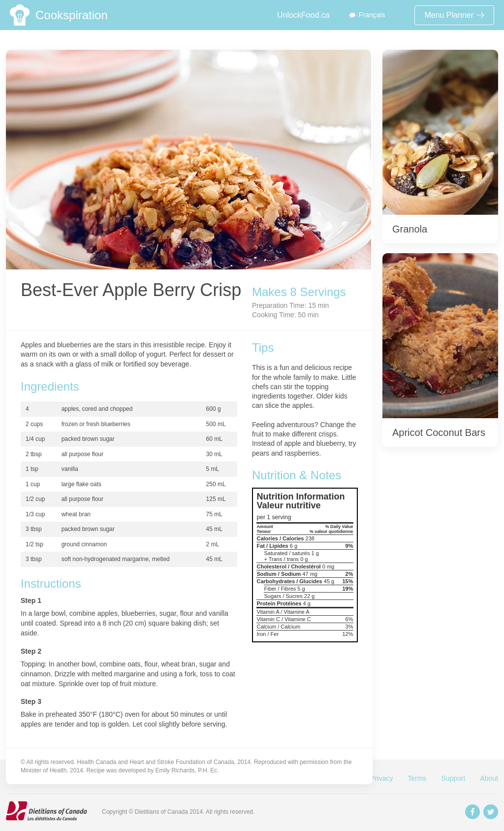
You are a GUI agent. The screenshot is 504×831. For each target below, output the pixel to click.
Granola (410, 229)
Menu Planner (454, 15)
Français (372, 15)
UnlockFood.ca (303, 15)
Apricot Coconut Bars (439, 432)
